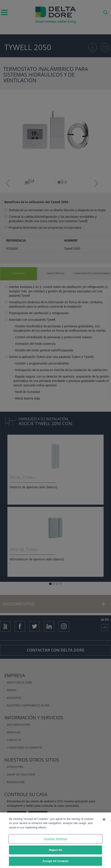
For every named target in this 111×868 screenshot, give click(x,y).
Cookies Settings (56, 839)
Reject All (55, 850)
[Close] (104, 819)
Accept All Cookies (56, 861)
